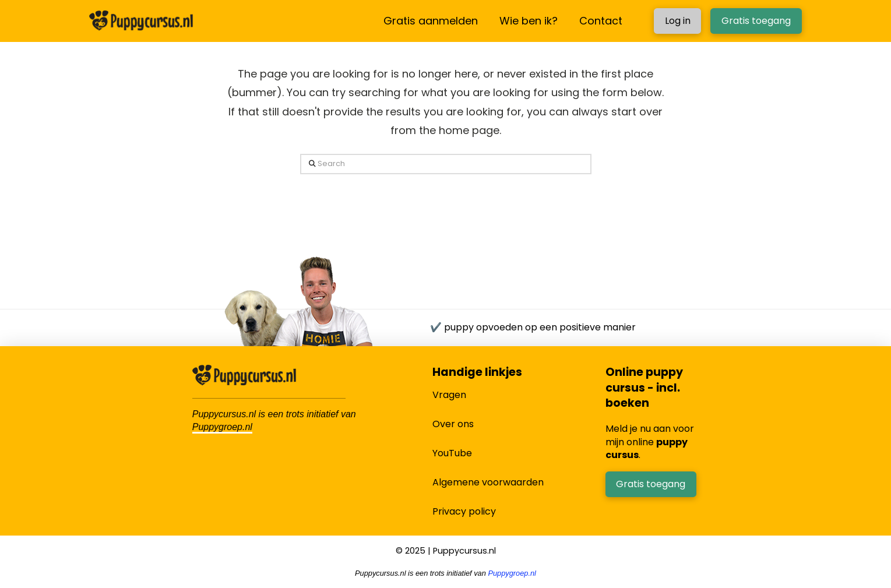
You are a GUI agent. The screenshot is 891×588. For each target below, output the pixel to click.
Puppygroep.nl (222, 427)
